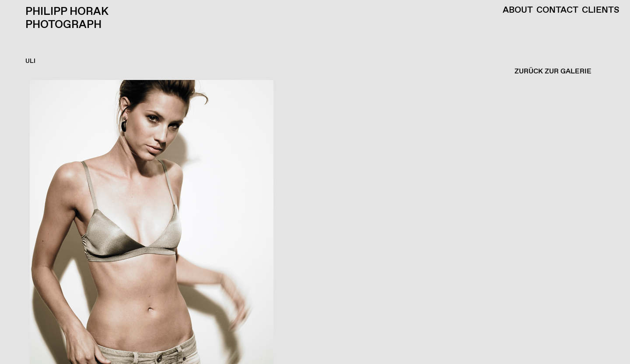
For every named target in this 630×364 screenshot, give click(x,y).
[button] (313, 222)
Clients (601, 10)
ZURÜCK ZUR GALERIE (553, 71)
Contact (557, 10)
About (518, 10)
